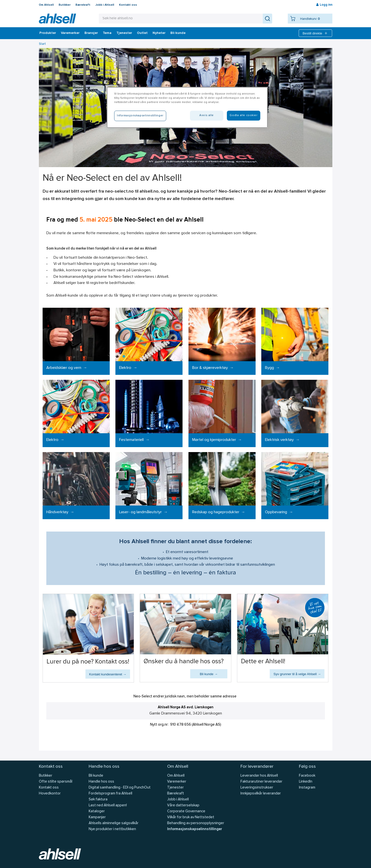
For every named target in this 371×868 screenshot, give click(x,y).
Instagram (307, 788)
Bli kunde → (209, 674)
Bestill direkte (315, 33)
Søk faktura (98, 800)
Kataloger (97, 811)
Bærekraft (83, 5)
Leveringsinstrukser (257, 788)
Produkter (48, 33)
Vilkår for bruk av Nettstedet (191, 817)
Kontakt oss (128, 5)
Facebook (307, 776)
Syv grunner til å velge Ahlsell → (297, 674)
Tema (107, 33)
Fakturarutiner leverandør (261, 782)
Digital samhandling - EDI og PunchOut (120, 788)
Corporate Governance (186, 811)
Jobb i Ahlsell (105, 5)
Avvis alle (207, 115)
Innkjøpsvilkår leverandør (261, 794)
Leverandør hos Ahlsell (259, 776)
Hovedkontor (50, 794)
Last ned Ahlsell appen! (108, 805)
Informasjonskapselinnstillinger (195, 829)
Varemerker (70, 33)
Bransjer (91, 33)
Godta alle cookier (243, 115)
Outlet (142, 33)
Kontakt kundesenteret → (108, 674)
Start (42, 44)
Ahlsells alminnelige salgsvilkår (114, 823)
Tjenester (124, 33)
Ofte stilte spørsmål (56, 782)
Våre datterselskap (183, 805)
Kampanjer (97, 817)
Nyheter (159, 33)
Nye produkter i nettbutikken (112, 829)
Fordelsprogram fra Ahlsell (110, 794)
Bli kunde (178, 33)
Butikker (65, 5)
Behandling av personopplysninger (196, 823)
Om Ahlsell (46, 5)
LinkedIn (306, 782)
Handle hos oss (101, 782)
